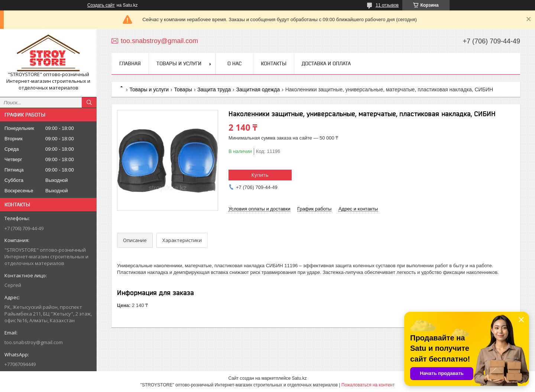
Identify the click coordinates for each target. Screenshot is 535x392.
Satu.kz (299, 378)
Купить (260, 175)
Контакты (274, 63)
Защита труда (214, 89)
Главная (130, 63)
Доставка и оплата (326, 63)
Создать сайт (101, 5)
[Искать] (89, 102)
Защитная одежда (258, 89)
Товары (183, 89)
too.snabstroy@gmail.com (34, 342)
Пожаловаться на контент (368, 385)
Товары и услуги (179, 63)
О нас (234, 63)
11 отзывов (387, 5)
